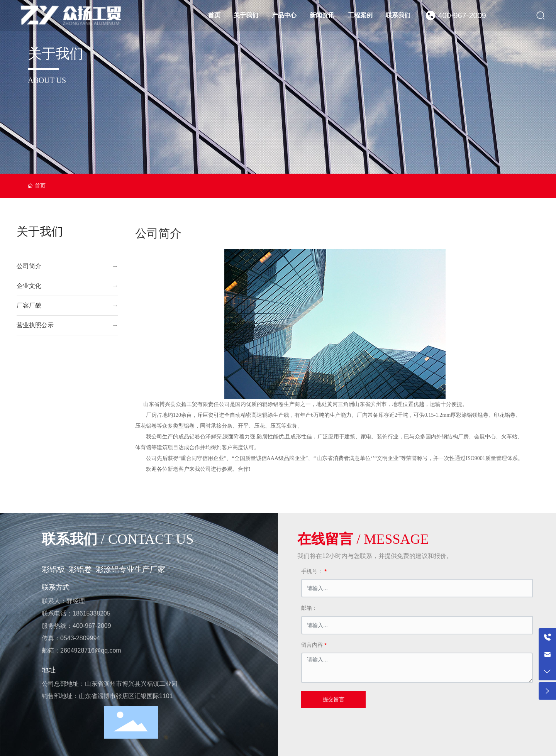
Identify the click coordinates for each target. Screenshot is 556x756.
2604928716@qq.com (91, 650)
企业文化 (29, 286)
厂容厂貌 (29, 305)
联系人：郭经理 (63, 601)
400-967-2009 (462, 15)
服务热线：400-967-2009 (76, 626)
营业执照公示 (35, 325)
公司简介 (29, 266)
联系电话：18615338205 (76, 613)
